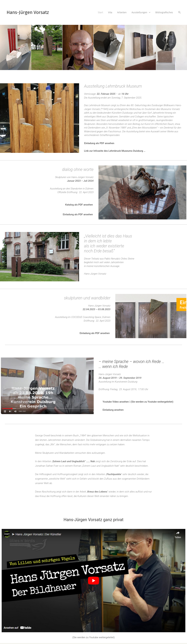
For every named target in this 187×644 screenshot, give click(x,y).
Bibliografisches (164, 12)
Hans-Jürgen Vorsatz (28, 12)
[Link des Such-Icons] (180, 12)
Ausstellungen (139, 12)
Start (100, 12)
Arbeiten (122, 12)
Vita (110, 12)
